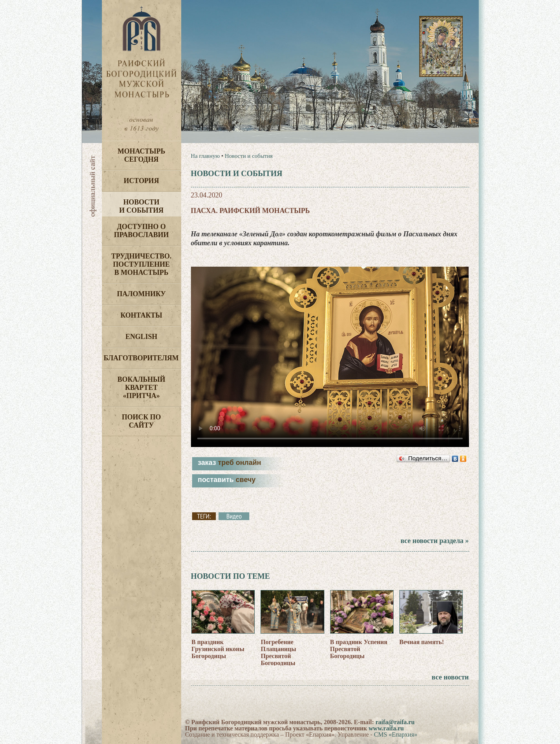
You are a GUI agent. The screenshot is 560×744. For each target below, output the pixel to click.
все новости (450, 677)
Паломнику (141, 294)
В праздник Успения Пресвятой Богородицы (359, 649)
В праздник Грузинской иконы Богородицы (218, 649)
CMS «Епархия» (396, 734)
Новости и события (141, 206)
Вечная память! (422, 642)
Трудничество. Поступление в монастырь (141, 264)
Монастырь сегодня (141, 155)
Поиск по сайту (141, 421)
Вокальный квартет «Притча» (141, 388)
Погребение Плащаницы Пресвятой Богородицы (278, 652)
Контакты (141, 315)
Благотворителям (141, 358)
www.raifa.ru (386, 728)
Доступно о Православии (141, 231)
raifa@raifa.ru (395, 722)
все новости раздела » (435, 541)
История (141, 181)
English (141, 337)
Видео (234, 516)
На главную (206, 156)
